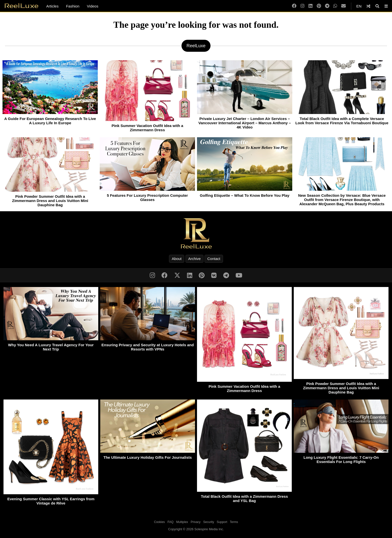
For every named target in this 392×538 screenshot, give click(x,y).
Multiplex (182, 522)
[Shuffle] (368, 6)
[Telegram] (327, 6)
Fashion (73, 6)
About (177, 259)
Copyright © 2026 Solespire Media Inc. (196, 529)
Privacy (196, 522)
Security (209, 522)
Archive (194, 259)
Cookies (159, 522)
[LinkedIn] (310, 6)
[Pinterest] (319, 6)
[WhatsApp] (335, 6)
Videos (93, 6)
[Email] (343, 6)
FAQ (170, 522)
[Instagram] (302, 6)
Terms (234, 522)
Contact (214, 259)
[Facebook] (294, 6)
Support (222, 522)
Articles (52, 6)
